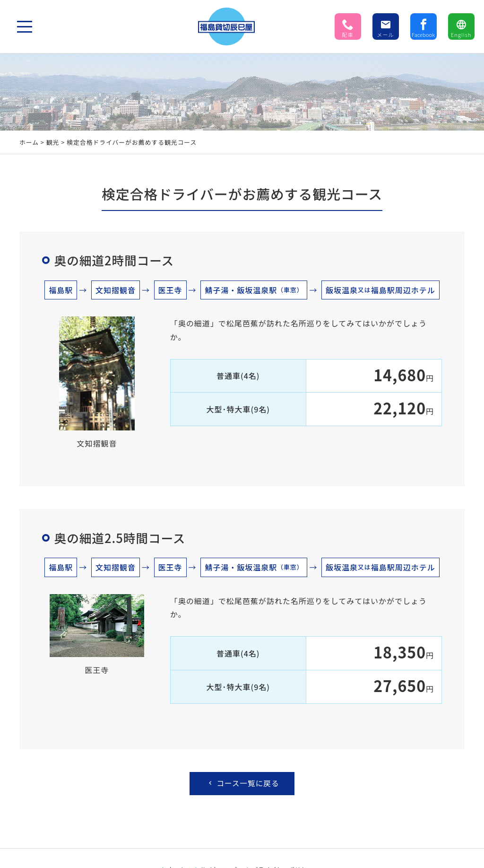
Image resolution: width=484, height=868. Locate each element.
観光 (53, 142)
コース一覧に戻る (243, 784)
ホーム (29, 142)
